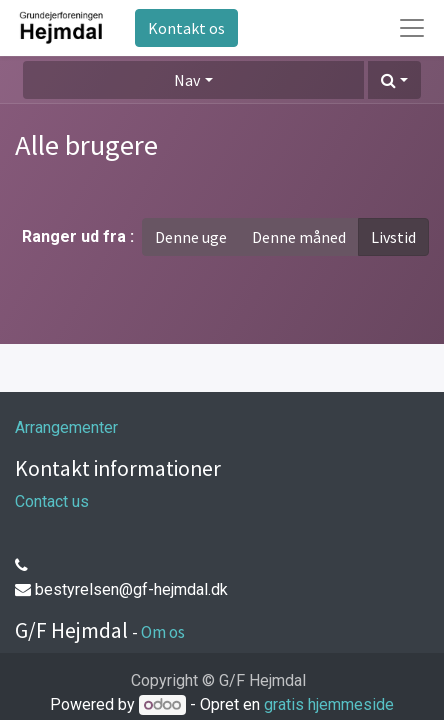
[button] (394, 80)
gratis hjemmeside (329, 704)
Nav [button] (187, 80)
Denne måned (299, 237)
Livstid (393, 237)
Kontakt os (186, 28)
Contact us (52, 501)
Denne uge (191, 237)
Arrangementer (66, 427)
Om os (163, 632)
